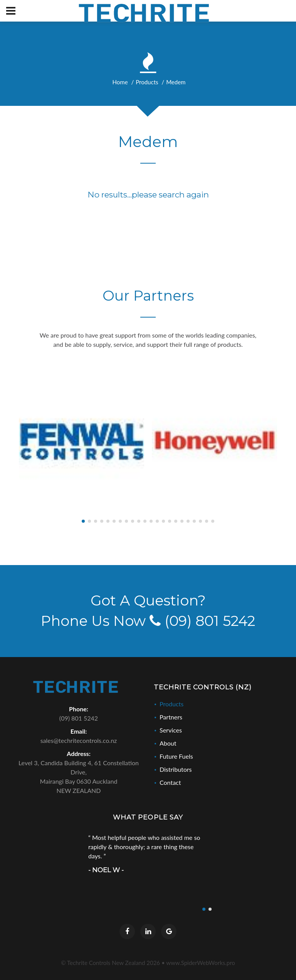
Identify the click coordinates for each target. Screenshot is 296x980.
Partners (171, 717)
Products (147, 82)
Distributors (176, 769)
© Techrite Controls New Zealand (110, 963)
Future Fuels (176, 756)
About (168, 743)
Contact (170, 782)
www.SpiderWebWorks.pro (201, 963)
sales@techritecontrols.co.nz (79, 740)
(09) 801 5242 (202, 621)
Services (171, 730)
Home (120, 82)
